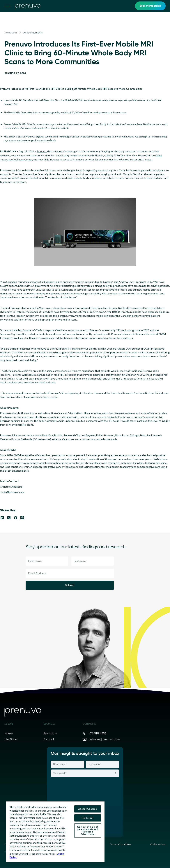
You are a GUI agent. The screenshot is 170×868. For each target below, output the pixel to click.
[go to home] (28, 6)
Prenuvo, (42, 151)
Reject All (87, 818)
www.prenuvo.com (47, 397)
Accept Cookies (87, 809)
